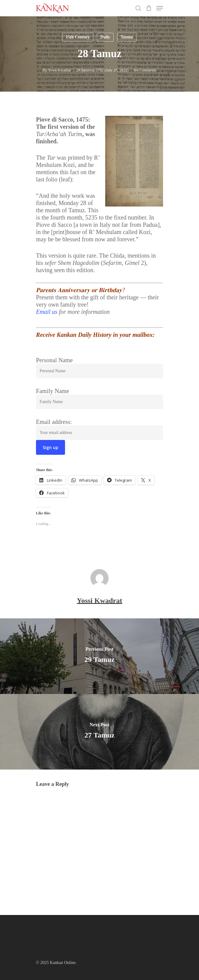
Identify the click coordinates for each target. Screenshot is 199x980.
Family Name (52, 391)
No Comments (145, 70)
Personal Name (54, 360)
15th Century (78, 37)
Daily (105, 37)
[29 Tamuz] (99, 656)
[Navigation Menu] (160, 8)
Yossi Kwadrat (60, 70)
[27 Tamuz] (99, 732)
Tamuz (127, 37)
